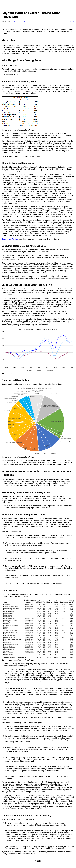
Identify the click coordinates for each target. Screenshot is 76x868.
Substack (22, 22)
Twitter (15, 22)
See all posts (71, 22)
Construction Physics (10, 239)
